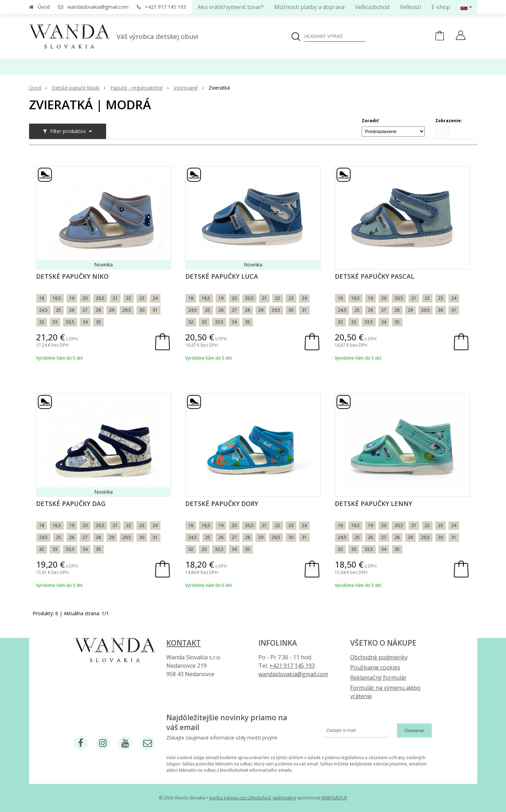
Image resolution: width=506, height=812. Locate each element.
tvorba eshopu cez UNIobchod (240, 798)
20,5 (100, 298)
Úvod (44, 7)
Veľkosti (410, 7)
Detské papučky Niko (72, 276)
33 (55, 322)
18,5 (57, 298)
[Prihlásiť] (461, 36)
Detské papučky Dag (71, 504)
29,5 (127, 310)
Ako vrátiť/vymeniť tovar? (231, 7)
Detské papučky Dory (222, 504)
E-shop (441, 7)
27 (85, 310)
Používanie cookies (375, 667)
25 (58, 310)
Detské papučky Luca (222, 276)
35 (98, 322)
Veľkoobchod (372, 7)
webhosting (284, 798)
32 (42, 322)
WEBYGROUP (334, 798)
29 (112, 310)
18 (42, 298)
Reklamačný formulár (378, 678)
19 (72, 298)
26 (72, 310)
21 (115, 298)
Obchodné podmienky (379, 657)
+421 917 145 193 (165, 7)
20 (85, 298)
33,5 (70, 322)
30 (142, 310)
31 (155, 310)
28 (98, 310)
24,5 (43, 310)
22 (129, 298)
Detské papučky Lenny (373, 504)
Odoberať (414, 731)
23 (142, 298)
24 (155, 298)
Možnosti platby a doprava (309, 7)
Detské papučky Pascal (375, 276)
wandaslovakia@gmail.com (98, 7)
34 (85, 322)
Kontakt (183, 643)
